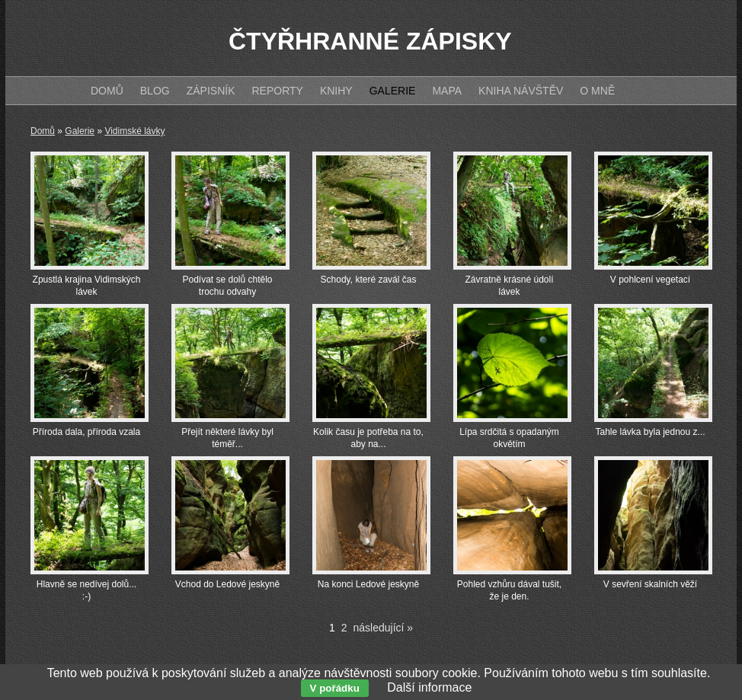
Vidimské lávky (134, 131)
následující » (384, 628)
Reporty (277, 91)
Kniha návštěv (521, 91)
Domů (43, 131)
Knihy (336, 91)
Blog (155, 91)
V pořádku (335, 688)
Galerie (80, 131)
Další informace (429, 687)
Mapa (447, 91)
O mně (597, 91)
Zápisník (211, 91)
